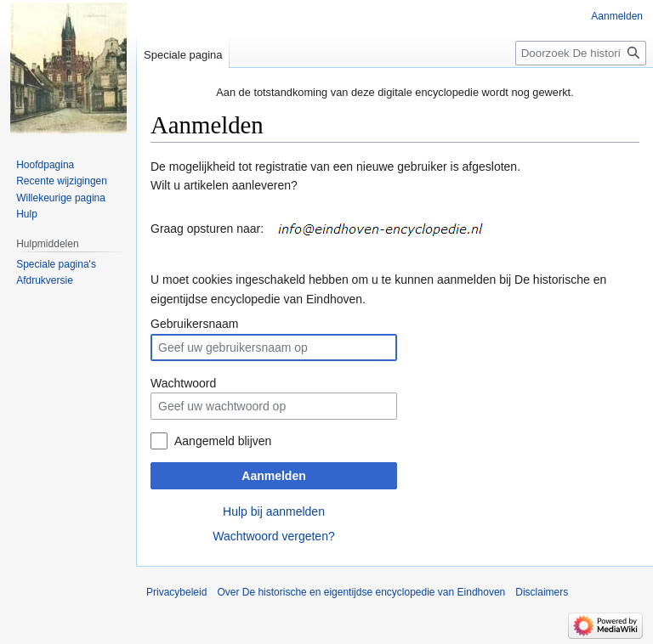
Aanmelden (273, 476)
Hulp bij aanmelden (274, 511)
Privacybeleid (176, 592)
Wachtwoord (183, 383)
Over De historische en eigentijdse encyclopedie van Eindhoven (361, 592)
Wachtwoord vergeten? (273, 536)
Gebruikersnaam (195, 324)
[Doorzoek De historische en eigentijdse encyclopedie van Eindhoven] (581, 53)
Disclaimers (542, 592)
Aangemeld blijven (223, 441)
